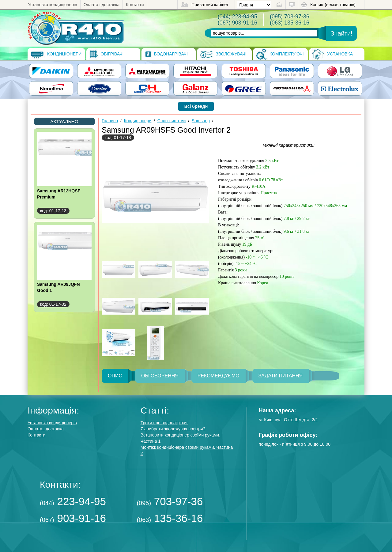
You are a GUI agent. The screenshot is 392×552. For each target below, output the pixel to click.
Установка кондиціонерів (53, 5)
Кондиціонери (56, 54)
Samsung (201, 121)
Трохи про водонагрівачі (164, 423)
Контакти (135, 5)
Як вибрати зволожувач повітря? (173, 429)
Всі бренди (196, 106)
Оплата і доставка (102, 5)
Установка (332, 54)
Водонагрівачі (166, 54)
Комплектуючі (280, 54)
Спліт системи (172, 121)
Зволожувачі (223, 54)
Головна (110, 121)
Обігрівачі (106, 54)
